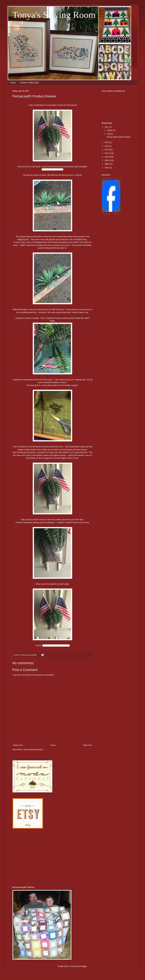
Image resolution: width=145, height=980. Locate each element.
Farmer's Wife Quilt (29, 83)
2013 (107, 146)
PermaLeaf (72, 105)
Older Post (87, 745)
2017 (107, 127)
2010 (107, 157)
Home (13, 83)
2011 (107, 153)
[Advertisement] (48, 859)
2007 (107, 168)
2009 (107, 160)
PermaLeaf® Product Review (118, 137)
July (109, 134)
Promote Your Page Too (111, 214)
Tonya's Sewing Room (54, 15)
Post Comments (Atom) (33, 750)
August (110, 130)
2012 (107, 150)
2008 (107, 164)
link (28, 167)
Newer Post (18, 745)
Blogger (84, 966)
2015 (107, 142)
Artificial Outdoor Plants (52, 169)
